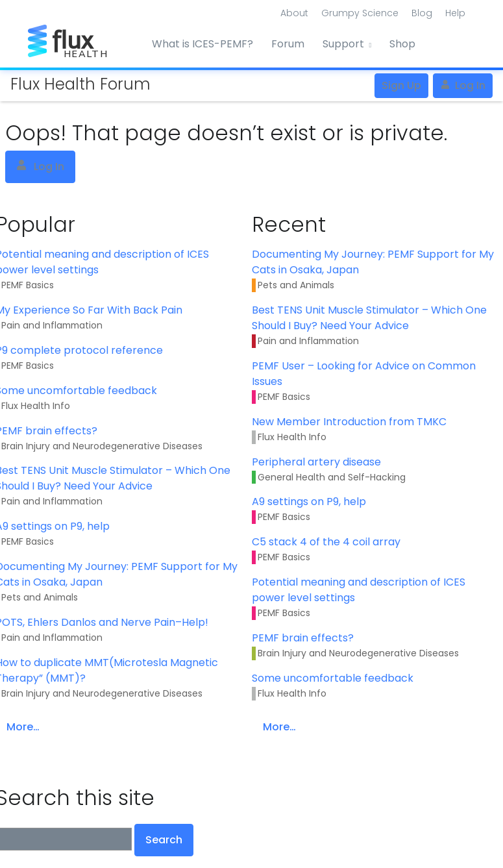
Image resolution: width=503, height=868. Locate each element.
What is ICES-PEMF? (202, 44)
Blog (422, 13)
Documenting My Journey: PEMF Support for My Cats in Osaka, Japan (373, 262)
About (294, 13)
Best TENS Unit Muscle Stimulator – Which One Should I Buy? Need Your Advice (369, 318)
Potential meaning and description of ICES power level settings (359, 590)
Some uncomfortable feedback (333, 678)
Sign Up (401, 85)
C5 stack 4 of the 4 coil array (326, 542)
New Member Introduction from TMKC (349, 422)
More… (279, 727)
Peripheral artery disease (316, 462)
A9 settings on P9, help (309, 502)
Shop (402, 44)
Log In (463, 85)
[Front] (77, 38)
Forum (288, 44)
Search (164, 840)
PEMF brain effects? (303, 638)
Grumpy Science (360, 13)
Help (455, 13)
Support (343, 44)
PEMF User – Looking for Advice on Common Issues (364, 374)
